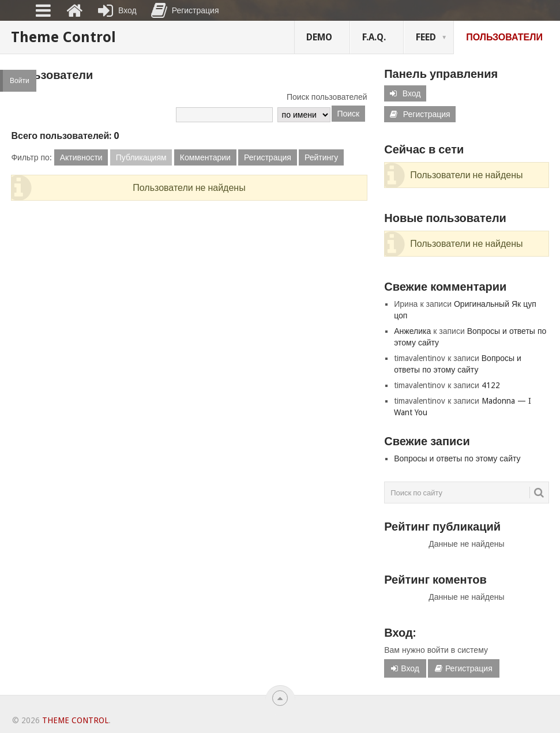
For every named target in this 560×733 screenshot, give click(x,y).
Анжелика (412, 331)
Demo (319, 37)
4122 (491, 385)
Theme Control (63, 37)
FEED (426, 37)
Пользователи (504, 37)
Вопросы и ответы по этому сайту (457, 458)
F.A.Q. (374, 37)
